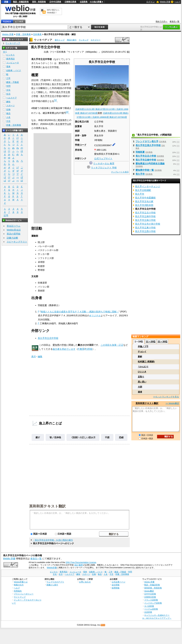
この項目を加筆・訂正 (112, 345)
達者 (140, 392)
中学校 (55, 67)
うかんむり (143, 367)
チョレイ (142, 352)
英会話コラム (14, 226)
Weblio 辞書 (165, 2)
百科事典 (37, 34)
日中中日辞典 (55, 2)
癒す (38, 437)
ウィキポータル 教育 (104, 164)
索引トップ (60, 40)
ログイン (151, 2)
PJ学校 (89, 349)
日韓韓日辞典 (70, 2)
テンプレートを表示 (120, 172)
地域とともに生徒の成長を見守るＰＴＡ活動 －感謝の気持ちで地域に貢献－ (80, 312)
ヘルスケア (11, 98)
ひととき (142, 372)
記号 (6, 215)
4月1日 (56, 80)
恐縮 (121, 437)
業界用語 (10, 59)
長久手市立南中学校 (146, 160)
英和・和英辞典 (39, 2)
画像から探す (52, 585)
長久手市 (140, 174)
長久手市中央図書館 (145, 198)
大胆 (140, 387)
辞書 (6, 2)
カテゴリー (95, 40)
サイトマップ (20, 597)
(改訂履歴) (79, 565)
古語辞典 (84, 2)
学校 (64, 345)
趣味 (8, 102)
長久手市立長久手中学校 (148, 145)
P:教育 (81, 349)
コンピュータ (13, 63)
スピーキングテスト (17, 242)
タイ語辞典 (149, 606)
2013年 (35, 80)
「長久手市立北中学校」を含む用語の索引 (53, 540)
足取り (141, 377)
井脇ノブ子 (143, 346)
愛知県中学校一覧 (145, 170)
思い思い (142, 382)
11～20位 (151, 342)
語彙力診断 (12, 238)
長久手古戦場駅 (143, 190)
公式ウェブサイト (103, 158)
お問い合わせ (85, 582)
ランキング (84, 40)
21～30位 (163, 342)
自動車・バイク (14, 70)
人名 (8, 117)
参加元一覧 (175, 21)
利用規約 (18, 591)
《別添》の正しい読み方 (83, 437)
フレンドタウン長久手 (147, 141)
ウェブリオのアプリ (55, 582)
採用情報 (116, 588)
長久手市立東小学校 (145, 228)
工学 (8, 78)
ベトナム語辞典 (151, 609)
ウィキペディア (43, 40)
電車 (8, 67)
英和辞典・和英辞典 (153, 588)
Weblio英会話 (14, 230)
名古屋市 (60, 124)
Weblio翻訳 (149, 591)
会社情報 (116, 585)
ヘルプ (177, 2)
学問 (8, 86)
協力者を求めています (64, 349)
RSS (103, 625)
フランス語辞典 (151, 600)
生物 (8, 109)
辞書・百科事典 (23, 34)
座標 (100, 113)
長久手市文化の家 (144, 201)
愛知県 (62, 63)
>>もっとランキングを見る (166, 397)
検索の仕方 (19, 585)
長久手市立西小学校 (145, 231)
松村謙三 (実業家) (146, 362)
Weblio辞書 (52, 568)
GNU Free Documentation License (81, 562)
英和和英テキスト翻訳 (47, 506)
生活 (8, 94)
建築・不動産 (13, 82)
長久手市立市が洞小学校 (148, 224)
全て (5, 52)
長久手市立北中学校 (48, 338)
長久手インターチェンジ (148, 186)
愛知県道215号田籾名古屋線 (150, 164)
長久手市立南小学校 (145, 220)
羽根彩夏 (42, 305)
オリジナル (95, 315)
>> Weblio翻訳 (172, 403)
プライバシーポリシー (24, 594)
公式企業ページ (118, 582)
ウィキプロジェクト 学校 (104, 168)
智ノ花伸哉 (55, 437)
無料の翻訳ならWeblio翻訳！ (53, 11)
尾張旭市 (62, 120)
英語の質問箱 (14, 234)
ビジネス (10, 55)
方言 (8, 121)
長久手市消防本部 (144, 205)
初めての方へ (161, 21)
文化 (8, 90)
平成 (43, 80)
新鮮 (140, 357)
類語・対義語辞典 (21, 2)
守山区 (68, 124)
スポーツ (10, 106)
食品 (8, 113)
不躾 (107, 437)
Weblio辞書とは (21, 582)
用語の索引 (72, 40)
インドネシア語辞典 (153, 603)
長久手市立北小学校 (51, 96)
